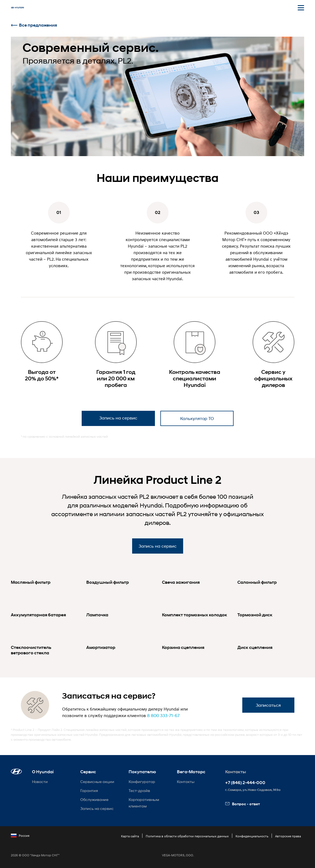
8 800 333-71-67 (163, 715)
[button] (16, 771)
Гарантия (89, 790)
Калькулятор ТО (197, 418)
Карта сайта (130, 836)
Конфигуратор (142, 782)
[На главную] (17, 8)
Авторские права (288, 836)
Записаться (268, 705)
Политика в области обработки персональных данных (187, 836)
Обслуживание (94, 799)
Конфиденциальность (252, 836)
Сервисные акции (97, 782)
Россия (20, 836)
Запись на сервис (118, 418)
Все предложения (34, 25)
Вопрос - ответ (243, 804)
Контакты (186, 782)
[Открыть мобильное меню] (301, 8)
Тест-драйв (139, 790)
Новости (40, 782)
